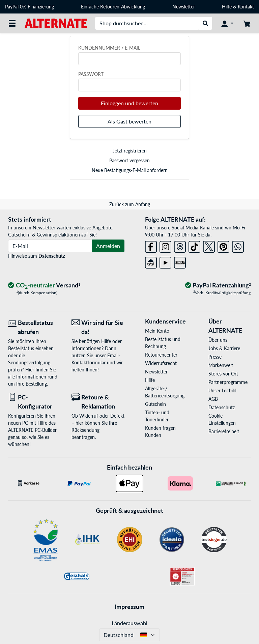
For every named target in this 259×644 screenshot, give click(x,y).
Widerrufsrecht (161, 363)
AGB (213, 399)
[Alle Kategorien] (12, 23)
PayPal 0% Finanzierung (30, 7)
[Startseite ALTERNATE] (56, 23)
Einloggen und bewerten (129, 103)
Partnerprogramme (228, 382)
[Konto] (227, 23)
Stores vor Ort (223, 374)
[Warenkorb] (247, 23)
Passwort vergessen (129, 160)
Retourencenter (161, 355)
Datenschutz (52, 256)
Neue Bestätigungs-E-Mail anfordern (130, 170)
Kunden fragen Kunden (160, 431)
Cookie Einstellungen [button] (222, 419)
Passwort (91, 74)
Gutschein (155, 404)
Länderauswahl (129, 623)
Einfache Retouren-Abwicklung (113, 7)
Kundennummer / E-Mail (109, 48)
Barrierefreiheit (224, 431)
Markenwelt (221, 365)
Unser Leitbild (222, 390)
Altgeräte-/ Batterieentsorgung (165, 392)
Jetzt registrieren (130, 151)
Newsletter (184, 7)
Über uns (218, 340)
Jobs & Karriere (224, 348)
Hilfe (227, 7)
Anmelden (108, 246)
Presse (215, 357)
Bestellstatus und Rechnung (163, 343)
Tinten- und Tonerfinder (157, 416)
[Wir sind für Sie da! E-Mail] (98, 327)
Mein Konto (157, 331)
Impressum (129, 607)
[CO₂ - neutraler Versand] (44, 286)
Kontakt (246, 7)
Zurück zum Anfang (130, 204)
